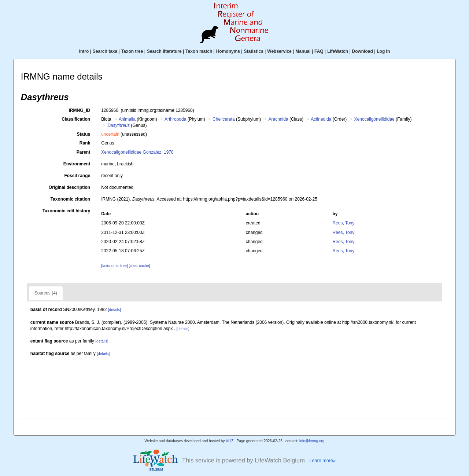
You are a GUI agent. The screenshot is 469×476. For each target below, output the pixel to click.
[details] (115, 310)
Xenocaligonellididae (374, 119)
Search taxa (105, 51)
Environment (77, 164)
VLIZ (230, 441)
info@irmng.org (312, 441)
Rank (85, 143)
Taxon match (199, 51)
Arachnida (278, 119)
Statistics (253, 51)
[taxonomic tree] (114, 266)
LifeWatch (338, 51)
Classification (76, 119)
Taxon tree (132, 51)
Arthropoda (175, 119)
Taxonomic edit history (66, 211)
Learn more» (322, 461)
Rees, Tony (343, 223)
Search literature (164, 51)
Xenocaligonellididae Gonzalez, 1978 (137, 152)
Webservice (279, 51)
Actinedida (321, 119)
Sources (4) (46, 293)
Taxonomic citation (70, 199)
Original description (69, 187)
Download (363, 51)
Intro (84, 51)
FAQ (319, 51)
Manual (303, 51)
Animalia (127, 119)
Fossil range (77, 176)
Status (84, 134)
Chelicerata (224, 119)
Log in (383, 51)
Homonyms (228, 51)
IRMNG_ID (80, 110)
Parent (83, 152)
